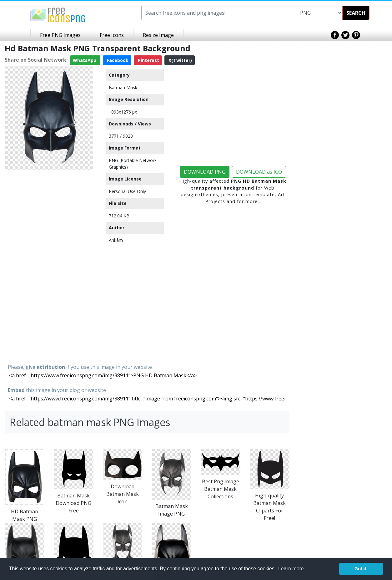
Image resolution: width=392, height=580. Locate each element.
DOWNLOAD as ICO (259, 172)
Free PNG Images (60, 35)
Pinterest (148, 60)
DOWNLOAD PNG (205, 172)
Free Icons (112, 35)
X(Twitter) (180, 60)
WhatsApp (85, 60)
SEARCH (356, 13)
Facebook (117, 60)
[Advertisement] (49, 266)
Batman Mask (123, 87)
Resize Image (158, 35)
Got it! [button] (361, 569)
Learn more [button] (291, 569)
